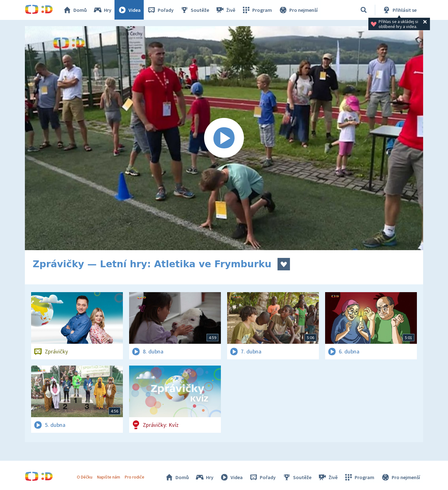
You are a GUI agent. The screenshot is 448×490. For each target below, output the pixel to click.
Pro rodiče (135, 477)
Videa (129, 10)
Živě (226, 10)
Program (257, 10)
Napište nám (109, 477)
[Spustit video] (224, 138)
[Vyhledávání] (364, 10)
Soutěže (195, 10)
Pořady (161, 10)
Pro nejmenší (298, 10)
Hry (103, 10)
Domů (75, 10)
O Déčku (85, 477)
